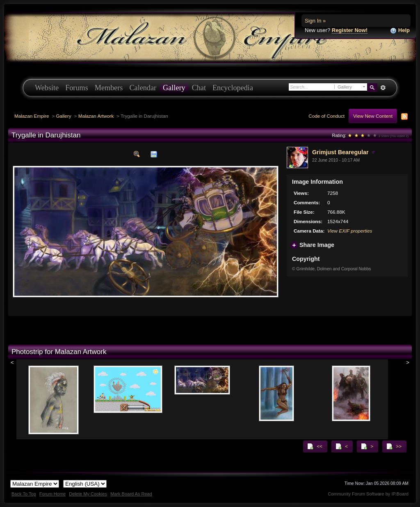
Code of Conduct (326, 116)
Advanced (383, 88)
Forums (77, 88)
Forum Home (52, 494)
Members (109, 88)
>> (394, 446)
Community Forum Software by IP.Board (368, 494)
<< (315, 446)
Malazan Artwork (96, 116)
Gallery (174, 88)
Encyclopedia (233, 88)
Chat (199, 88)
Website (47, 88)
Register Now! (350, 30)
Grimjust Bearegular (340, 152)
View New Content (373, 116)
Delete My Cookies (88, 494)
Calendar (143, 88)
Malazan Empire (32, 116)
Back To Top (24, 494)
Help (400, 31)
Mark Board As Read (131, 494)
